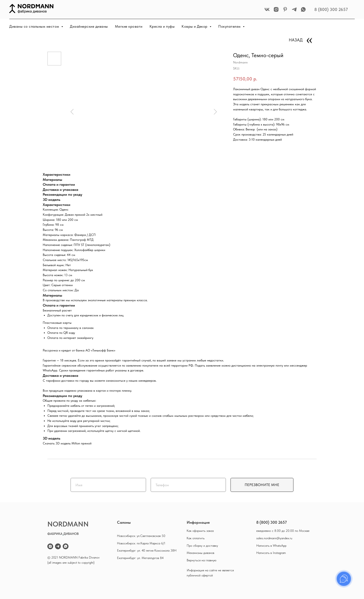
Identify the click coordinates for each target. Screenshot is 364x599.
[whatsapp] (303, 9)
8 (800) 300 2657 (331, 9)
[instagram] (276, 9)
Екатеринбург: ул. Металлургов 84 (140, 558)
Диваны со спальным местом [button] (35, 26)
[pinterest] (285, 9)
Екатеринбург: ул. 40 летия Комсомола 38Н (147, 550)
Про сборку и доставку (202, 546)
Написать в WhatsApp (271, 546)
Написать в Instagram (271, 553)
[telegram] (294, 9)
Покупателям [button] (230, 26)
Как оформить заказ (200, 531)
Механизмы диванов (200, 553)
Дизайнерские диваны (89, 26)
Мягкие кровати (129, 26)
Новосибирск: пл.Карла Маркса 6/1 (141, 543)
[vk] (267, 9)
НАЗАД (296, 40)
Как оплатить (196, 538)
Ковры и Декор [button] (195, 26)
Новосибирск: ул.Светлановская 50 (141, 536)
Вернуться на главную (201, 560)
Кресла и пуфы (162, 26)
